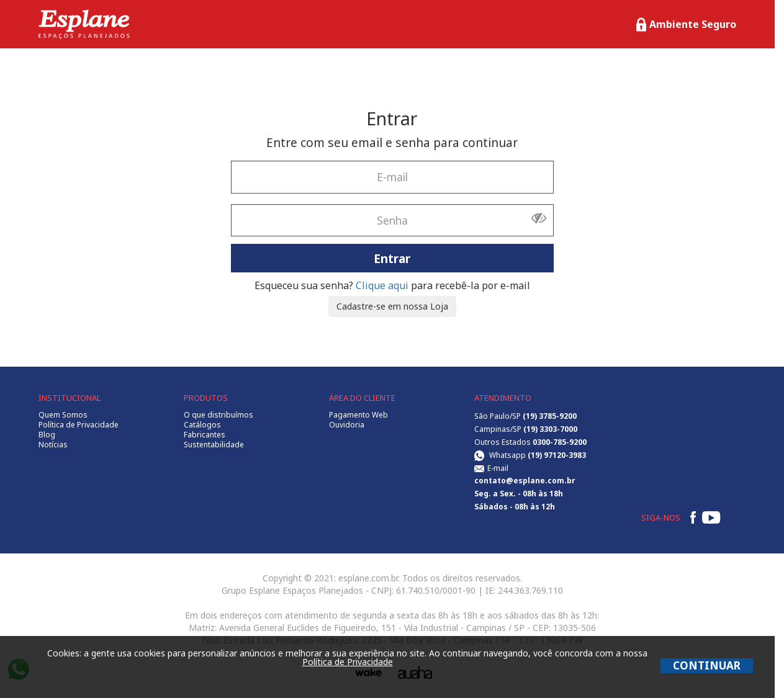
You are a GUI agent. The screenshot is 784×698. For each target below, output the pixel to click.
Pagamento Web (358, 415)
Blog (47, 435)
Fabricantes (205, 435)
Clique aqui (382, 285)
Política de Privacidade (79, 425)
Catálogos (202, 425)
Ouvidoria (347, 425)
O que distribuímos (219, 415)
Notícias (53, 445)
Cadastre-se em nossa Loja (392, 306)
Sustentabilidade (214, 445)
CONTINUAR (707, 665)
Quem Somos (63, 415)
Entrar (392, 258)
